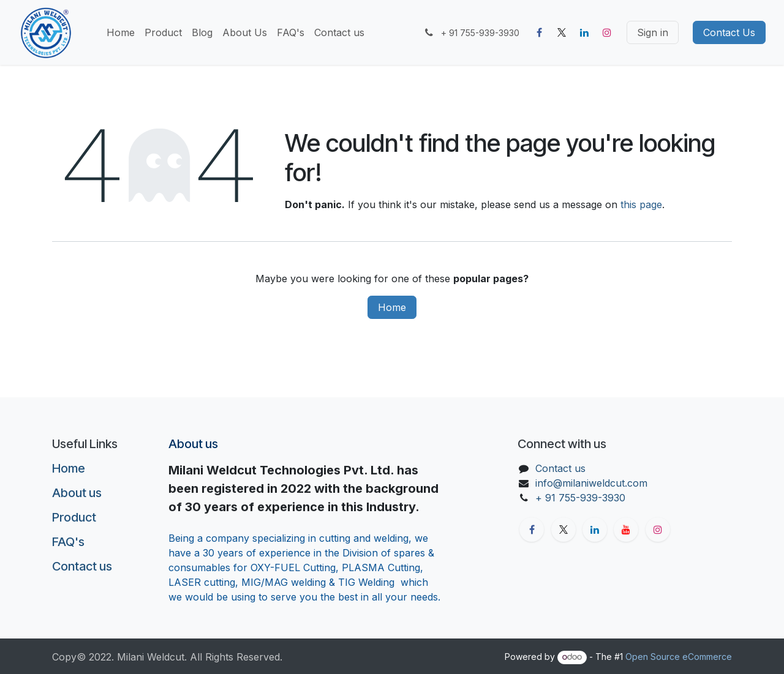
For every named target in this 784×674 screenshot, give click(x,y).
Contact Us (729, 32)
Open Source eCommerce (679, 657)
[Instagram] (607, 32)
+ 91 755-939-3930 (582, 498)
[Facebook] (539, 32)
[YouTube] (626, 530)
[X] (562, 32)
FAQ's (68, 542)
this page (641, 204)
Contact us (82, 566)
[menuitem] (121, 32)
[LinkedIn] (584, 32)
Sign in (653, 32)
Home (392, 307)
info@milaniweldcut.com (591, 483)
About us (77, 493)
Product (74, 517)
